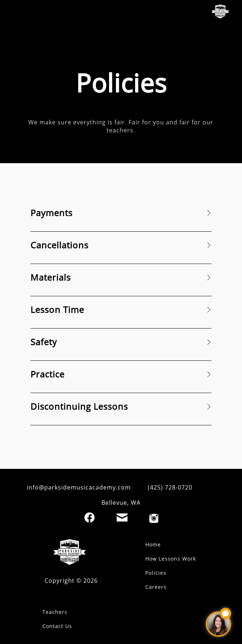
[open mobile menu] (17, 13)
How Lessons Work (171, 559)
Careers (156, 587)
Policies (156, 573)
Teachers (55, 612)
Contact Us (57, 626)
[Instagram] (154, 518)
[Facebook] (89, 517)
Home (153, 544)
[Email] (122, 517)
